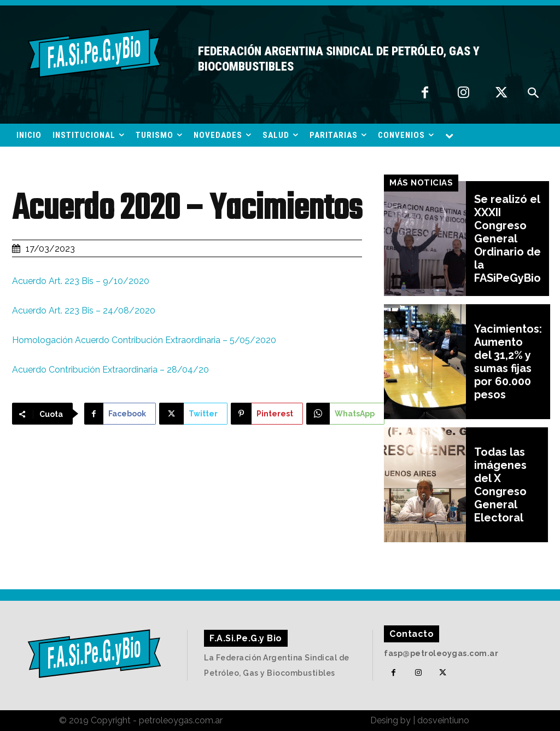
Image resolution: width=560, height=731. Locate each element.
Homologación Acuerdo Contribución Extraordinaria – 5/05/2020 (144, 340)
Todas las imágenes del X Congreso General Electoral (500, 485)
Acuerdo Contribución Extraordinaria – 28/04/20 (110, 370)
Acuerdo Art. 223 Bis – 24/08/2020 (84, 311)
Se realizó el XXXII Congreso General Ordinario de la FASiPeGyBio (507, 239)
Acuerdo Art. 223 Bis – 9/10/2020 (81, 281)
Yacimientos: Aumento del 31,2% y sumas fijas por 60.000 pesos (508, 362)
